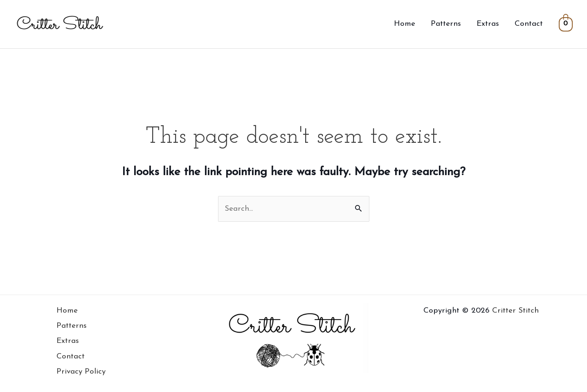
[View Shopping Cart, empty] (566, 24)
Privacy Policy (81, 372)
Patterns (446, 24)
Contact (529, 24)
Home (405, 24)
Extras (488, 24)
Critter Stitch (515, 311)
